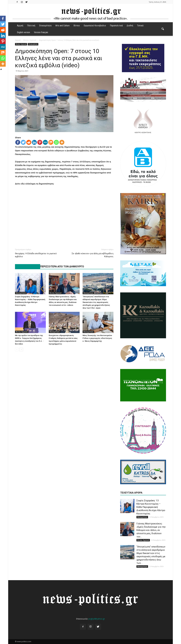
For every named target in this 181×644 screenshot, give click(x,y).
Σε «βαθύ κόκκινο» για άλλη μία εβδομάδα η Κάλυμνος (93, 255)
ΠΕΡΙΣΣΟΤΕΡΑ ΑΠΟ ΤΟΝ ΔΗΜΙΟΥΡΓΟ (62, 266)
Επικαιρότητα (45, 26)
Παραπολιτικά (116, 26)
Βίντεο (77, 26)
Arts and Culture (63, 26)
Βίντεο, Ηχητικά (21, 44)
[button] (163, 29)
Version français (41, 32)
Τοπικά (140, 26)
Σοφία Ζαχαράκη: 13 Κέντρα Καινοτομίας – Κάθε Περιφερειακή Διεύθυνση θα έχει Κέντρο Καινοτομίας (151, 507)
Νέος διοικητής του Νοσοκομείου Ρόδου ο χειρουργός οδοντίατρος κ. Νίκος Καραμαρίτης (97, 338)
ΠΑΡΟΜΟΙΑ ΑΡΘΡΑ (26, 266)
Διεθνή (130, 26)
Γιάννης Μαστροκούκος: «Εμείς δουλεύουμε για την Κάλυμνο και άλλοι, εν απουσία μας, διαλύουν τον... (151, 530)
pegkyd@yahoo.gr (97, 619)
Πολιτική (31, 26)
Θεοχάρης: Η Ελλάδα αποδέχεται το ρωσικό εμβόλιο (36, 255)
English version (23, 32)
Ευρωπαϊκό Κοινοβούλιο (95, 26)
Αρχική (20, 26)
